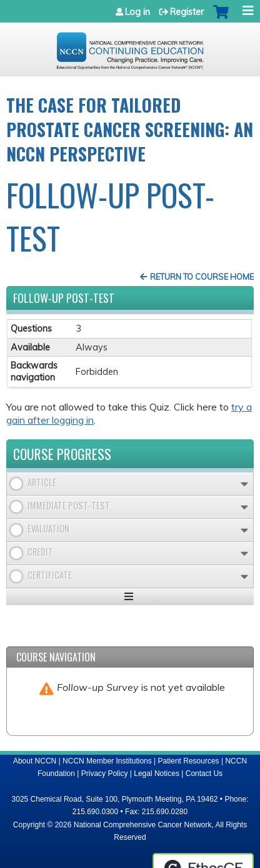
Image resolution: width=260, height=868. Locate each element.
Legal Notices (157, 774)
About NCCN (35, 761)
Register (187, 12)
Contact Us (204, 774)
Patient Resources (189, 761)
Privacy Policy (105, 774)
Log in (137, 12)
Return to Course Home (202, 277)
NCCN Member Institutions (107, 761)
